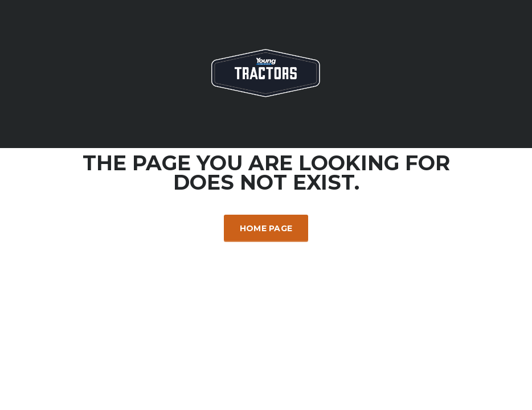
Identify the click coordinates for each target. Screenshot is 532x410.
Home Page (266, 228)
